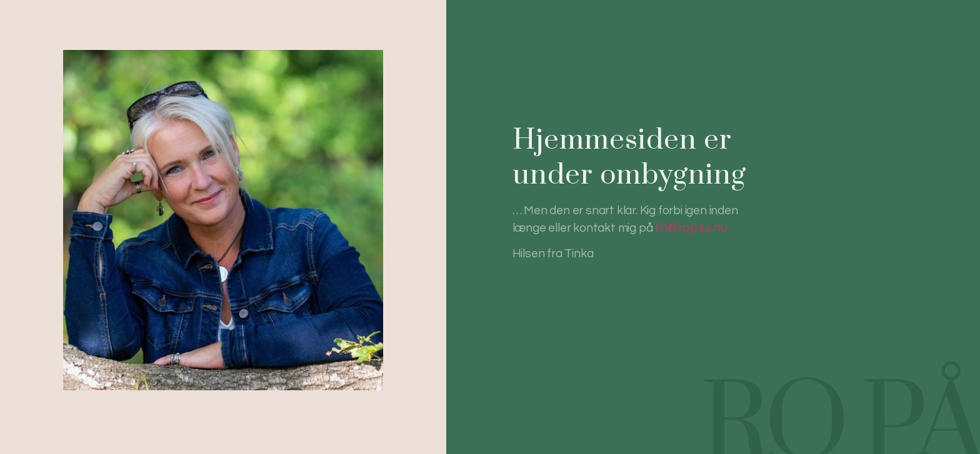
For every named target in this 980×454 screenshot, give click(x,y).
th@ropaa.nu (692, 227)
